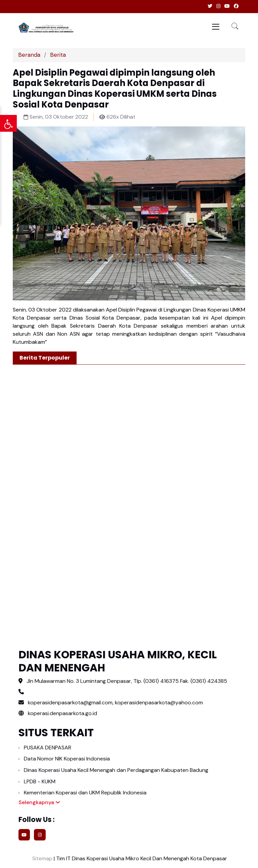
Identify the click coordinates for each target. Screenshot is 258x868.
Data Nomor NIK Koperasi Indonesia (67, 759)
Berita (58, 55)
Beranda (29, 55)
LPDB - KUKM (40, 781)
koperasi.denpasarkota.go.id (58, 713)
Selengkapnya (39, 802)
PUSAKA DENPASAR (48, 748)
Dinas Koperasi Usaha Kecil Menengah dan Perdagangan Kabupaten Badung (116, 770)
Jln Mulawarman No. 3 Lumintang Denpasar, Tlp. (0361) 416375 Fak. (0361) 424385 (127, 681)
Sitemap (42, 858)
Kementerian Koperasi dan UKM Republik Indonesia (85, 793)
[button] (235, 27)
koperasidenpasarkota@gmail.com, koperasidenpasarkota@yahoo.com (115, 702)
